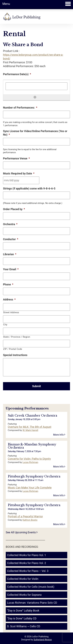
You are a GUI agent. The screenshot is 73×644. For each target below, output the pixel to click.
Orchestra (10, 224)
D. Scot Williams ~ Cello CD (24, 626)
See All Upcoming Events (22, 532)
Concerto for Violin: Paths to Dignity (29, 459)
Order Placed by (14, 209)
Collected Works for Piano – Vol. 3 (28, 571)
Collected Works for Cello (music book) (31, 587)
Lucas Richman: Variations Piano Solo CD (32, 603)
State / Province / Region (17, 337)
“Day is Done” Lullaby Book (23, 611)
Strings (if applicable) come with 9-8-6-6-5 (29, 188)
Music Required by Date (19, 173)
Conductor (11, 239)
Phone (8, 284)
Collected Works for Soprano (24, 595)
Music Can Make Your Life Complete (30, 488)
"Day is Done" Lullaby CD (22, 618)
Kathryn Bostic (30, 520)
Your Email (11, 269)
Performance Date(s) (17, 74)
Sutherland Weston (43, 640)
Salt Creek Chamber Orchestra (32, 416)
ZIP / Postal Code (13, 349)
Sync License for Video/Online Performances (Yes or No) (35, 133)
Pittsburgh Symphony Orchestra (34, 476)
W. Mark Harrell (30, 430)
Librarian (10, 254)
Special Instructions (15, 355)
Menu (37, 4)
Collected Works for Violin (23, 579)
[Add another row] (35, 97)
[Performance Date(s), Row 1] (36, 86)
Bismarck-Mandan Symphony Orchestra (32, 446)
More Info (59, 435)
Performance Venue (16, 158)
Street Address (11, 312)
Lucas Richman (30, 462)
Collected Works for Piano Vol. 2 (27, 563)
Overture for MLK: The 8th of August (30, 427)
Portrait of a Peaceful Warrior (25, 516)
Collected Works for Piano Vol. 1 (27, 555)
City (5, 325)
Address (9, 299)
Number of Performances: (20, 108)
